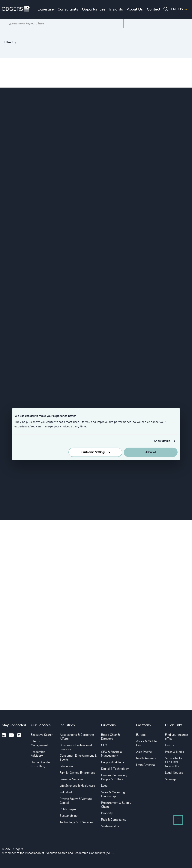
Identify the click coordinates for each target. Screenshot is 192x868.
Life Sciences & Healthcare (77, 786)
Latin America (145, 765)
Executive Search (42, 735)
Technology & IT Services (76, 822)
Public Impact (69, 809)
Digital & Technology (115, 769)
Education (66, 766)
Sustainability (69, 816)
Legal (105, 786)
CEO (104, 745)
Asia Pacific (144, 752)
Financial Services (72, 779)
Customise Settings (96, 452)
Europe (141, 735)
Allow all (151, 452)
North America (146, 758)
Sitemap (170, 779)
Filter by (10, 42)
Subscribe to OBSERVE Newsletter (173, 762)
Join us (169, 745)
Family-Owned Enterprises (77, 773)
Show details (162, 441)
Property (107, 813)
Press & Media (174, 752)
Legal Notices (174, 773)
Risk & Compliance (114, 820)
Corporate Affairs (113, 762)
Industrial (66, 792)
